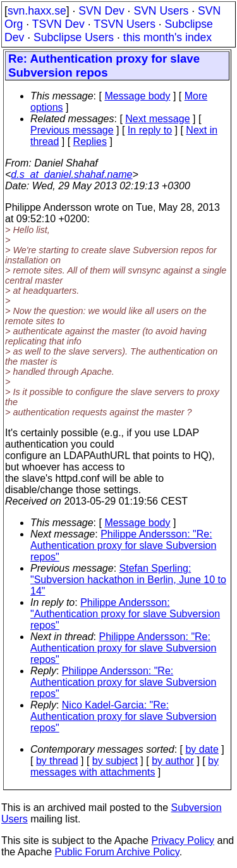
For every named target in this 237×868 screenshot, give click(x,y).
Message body (137, 96)
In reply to (150, 130)
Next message (157, 119)
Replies (90, 142)
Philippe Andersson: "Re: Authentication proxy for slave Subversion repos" (123, 545)
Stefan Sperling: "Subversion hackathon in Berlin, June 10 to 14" (128, 580)
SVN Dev (101, 11)
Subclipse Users (74, 37)
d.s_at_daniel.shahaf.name (71, 174)
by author (173, 761)
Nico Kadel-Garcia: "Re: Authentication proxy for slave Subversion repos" (123, 716)
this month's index (167, 37)
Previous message (72, 130)
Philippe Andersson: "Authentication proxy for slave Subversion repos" (125, 614)
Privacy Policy (183, 840)
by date (202, 749)
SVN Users (161, 11)
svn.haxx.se (37, 11)
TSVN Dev (58, 24)
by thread (57, 761)
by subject (115, 761)
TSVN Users (125, 24)
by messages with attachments (125, 766)
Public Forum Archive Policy (117, 852)
